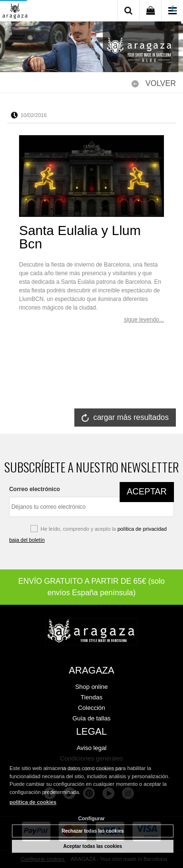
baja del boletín (27, 540)
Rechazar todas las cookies (93, 831)
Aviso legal (92, 748)
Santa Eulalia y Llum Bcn (80, 237)
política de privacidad (142, 529)
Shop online (92, 687)
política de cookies (33, 802)
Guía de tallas (91, 718)
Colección (91, 708)
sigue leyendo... (144, 320)
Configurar (91, 818)
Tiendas (91, 697)
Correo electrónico (35, 489)
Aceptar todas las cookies (93, 846)
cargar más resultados (131, 417)
